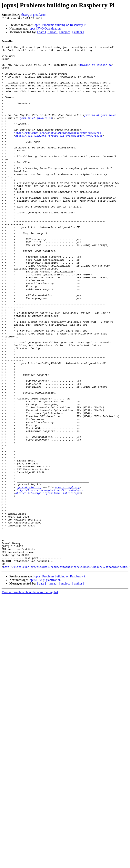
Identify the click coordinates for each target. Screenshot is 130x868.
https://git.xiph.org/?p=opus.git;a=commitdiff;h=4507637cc (57, 152)
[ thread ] (52, 32)
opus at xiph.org (29, 577)
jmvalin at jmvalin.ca (96, 70)
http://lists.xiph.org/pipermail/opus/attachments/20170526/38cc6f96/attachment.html (66, 673)
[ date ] (41, 32)
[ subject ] (65, 32)
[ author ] (78, 32)
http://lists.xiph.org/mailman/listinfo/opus (50, 580)
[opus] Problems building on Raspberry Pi (60, 25)
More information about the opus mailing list (30, 698)
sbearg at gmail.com (34, 15)
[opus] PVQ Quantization (45, 28)
